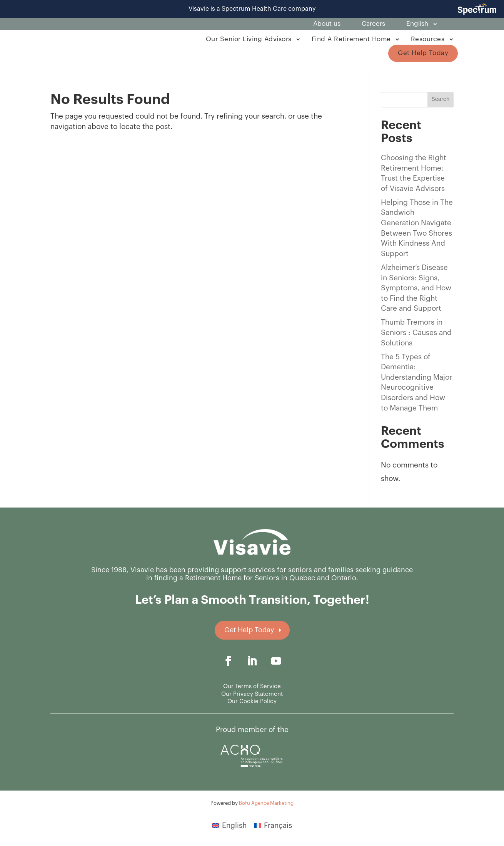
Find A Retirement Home (351, 39)
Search (441, 99)
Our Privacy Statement (252, 694)
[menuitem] (421, 25)
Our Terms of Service (252, 686)
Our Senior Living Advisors (249, 39)
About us (327, 24)
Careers (373, 24)
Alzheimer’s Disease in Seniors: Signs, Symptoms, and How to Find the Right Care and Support (416, 288)
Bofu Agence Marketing (266, 803)
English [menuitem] (234, 825)
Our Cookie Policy (252, 701)
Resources (428, 39)
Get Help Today (423, 53)
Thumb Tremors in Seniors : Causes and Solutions (416, 332)
